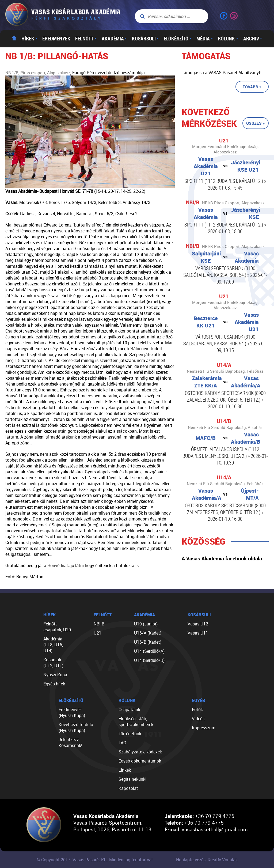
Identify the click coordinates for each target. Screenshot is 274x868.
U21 (98, 633)
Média (205, 39)
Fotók (197, 710)
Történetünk (130, 734)
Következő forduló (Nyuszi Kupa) (76, 727)
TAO (122, 743)
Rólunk (228, 39)
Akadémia (114, 39)
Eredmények (56, 39)
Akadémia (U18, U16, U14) (53, 645)
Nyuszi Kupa (55, 675)
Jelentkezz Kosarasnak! (70, 742)
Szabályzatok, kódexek (140, 752)
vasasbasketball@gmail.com (215, 829)
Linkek (125, 770)
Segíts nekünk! (132, 779)
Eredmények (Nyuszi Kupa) (72, 712)
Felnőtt (86, 39)
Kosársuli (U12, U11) (53, 663)
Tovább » (252, 87)
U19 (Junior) (146, 624)
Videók (198, 719)
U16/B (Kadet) (148, 642)
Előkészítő (178, 39)
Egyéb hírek (54, 684)
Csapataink (129, 710)
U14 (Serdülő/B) (149, 660)
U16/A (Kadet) (148, 633)
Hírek (29, 39)
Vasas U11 (198, 633)
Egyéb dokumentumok (140, 761)
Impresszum (204, 728)
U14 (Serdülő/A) (149, 651)
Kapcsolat (128, 788)
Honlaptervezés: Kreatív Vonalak (207, 860)
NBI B (99, 624)
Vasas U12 (198, 624)
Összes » (256, 123)
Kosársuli (145, 39)
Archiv (253, 39)
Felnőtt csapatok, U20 (57, 627)
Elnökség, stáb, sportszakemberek (136, 722)
